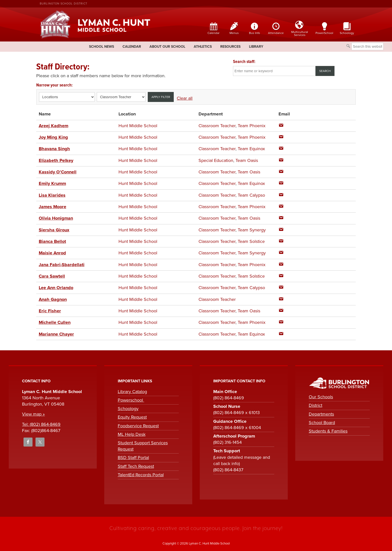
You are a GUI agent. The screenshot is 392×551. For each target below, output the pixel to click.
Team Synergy (252, 229)
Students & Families (328, 430)
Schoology (128, 408)
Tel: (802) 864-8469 (41, 424)
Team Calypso (251, 195)
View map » (33, 413)
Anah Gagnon (53, 299)
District (315, 405)
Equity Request (132, 416)
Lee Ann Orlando (56, 287)
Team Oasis (247, 160)
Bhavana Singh (54, 149)
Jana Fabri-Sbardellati (61, 264)
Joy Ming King (53, 137)
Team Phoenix (252, 126)
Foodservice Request (138, 425)
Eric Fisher (49, 310)
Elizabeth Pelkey (56, 160)
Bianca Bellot (52, 241)
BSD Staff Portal (133, 457)
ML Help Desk (132, 434)
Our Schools (321, 396)
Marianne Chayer (56, 333)
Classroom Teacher (217, 126)
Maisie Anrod (52, 253)
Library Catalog (132, 391)
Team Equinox (251, 149)
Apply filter (161, 97)
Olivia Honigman (56, 218)
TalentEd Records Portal (141, 474)
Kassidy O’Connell (57, 172)
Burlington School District (63, 4)
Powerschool (131, 399)
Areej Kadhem (53, 126)
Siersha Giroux (54, 229)
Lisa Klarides (52, 195)
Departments (321, 413)
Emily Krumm (52, 183)
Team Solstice (251, 241)
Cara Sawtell (52, 276)
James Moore (52, 206)
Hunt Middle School (138, 126)
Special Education (216, 160)
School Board (322, 422)
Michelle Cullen (54, 322)
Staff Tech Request (136, 466)
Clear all (185, 98)
